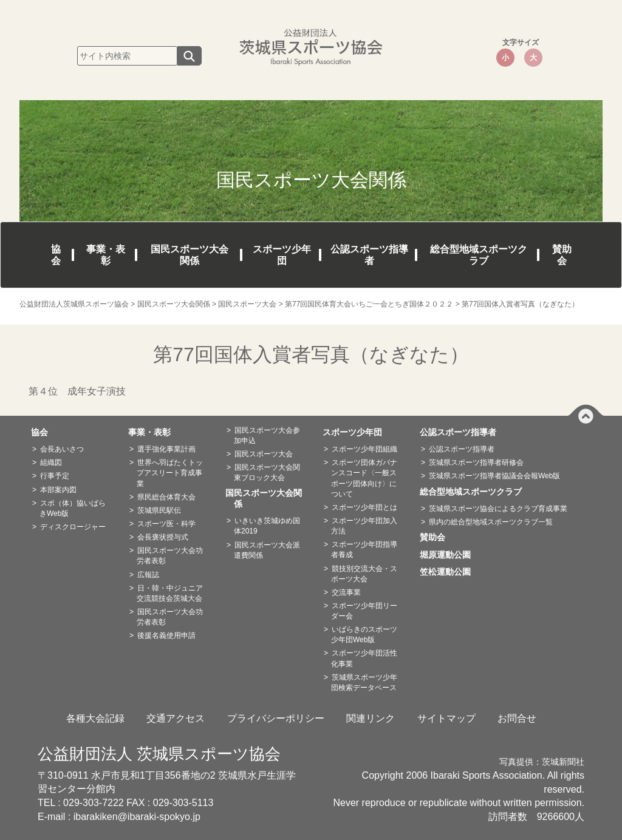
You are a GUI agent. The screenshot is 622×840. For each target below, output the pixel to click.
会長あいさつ (62, 449)
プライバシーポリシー (276, 718)
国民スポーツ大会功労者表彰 (170, 556)
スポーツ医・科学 (166, 524)
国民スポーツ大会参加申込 (267, 435)
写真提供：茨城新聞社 (542, 762)
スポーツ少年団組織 (364, 449)
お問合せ (517, 718)
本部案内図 (58, 490)
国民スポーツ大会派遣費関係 (267, 550)
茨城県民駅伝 (159, 510)
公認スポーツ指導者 (369, 255)
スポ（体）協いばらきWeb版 (73, 508)
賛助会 (562, 255)
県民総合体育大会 (166, 497)
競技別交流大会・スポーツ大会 (364, 574)
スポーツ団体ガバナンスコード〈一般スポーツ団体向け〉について (364, 478)
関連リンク (371, 718)
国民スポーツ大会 (264, 454)
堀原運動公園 (449, 555)
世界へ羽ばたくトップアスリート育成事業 (170, 473)
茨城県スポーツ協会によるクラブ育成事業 (498, 509)
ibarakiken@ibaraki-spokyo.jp (137, 817)
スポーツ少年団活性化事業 (364, 658)
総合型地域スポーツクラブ (479, 255)
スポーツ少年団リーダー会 (364, 611)
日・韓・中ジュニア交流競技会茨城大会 (170, 593)
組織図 (51, 462)
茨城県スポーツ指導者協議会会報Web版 (494, 476)
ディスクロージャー (73, 527)
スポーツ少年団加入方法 (364, 526)
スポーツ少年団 (282, 255)
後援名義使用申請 (166, 635)
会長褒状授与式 (163, 537)
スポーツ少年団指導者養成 (364, 550)
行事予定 (55, 476)
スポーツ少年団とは (364, 507)
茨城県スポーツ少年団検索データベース (364, 682)
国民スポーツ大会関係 (190, 255)
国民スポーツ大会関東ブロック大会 (267, 472)
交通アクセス (176, 718)
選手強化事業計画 (166, 449)
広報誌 (148, 575)
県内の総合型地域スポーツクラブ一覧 (491, 522)
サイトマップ (446, 718)
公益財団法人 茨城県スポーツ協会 (159, 754)
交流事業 (346, 592)
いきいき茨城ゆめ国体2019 (267, 526)
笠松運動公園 (449, 572)
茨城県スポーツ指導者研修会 (476, 462)
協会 (56, 255)
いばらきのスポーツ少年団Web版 (364, 635)
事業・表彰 (106, 255)
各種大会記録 (95, 718)
